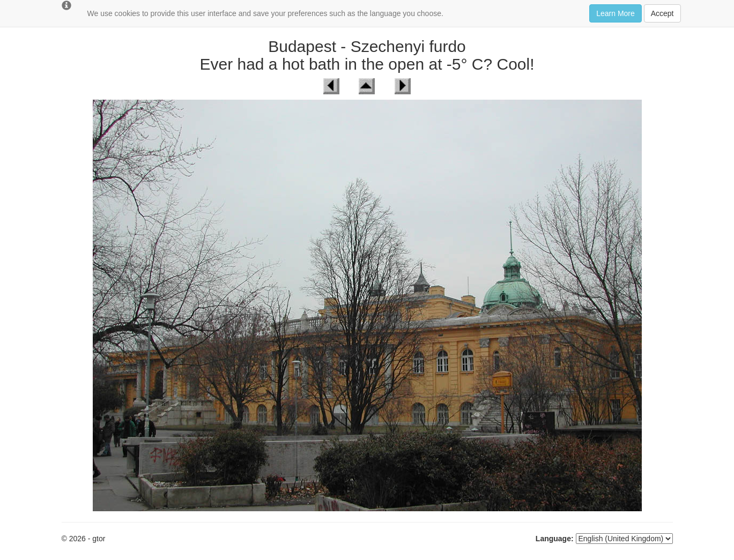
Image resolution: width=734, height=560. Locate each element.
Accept (662, 13)
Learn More (616, 13)
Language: (555, 539)
